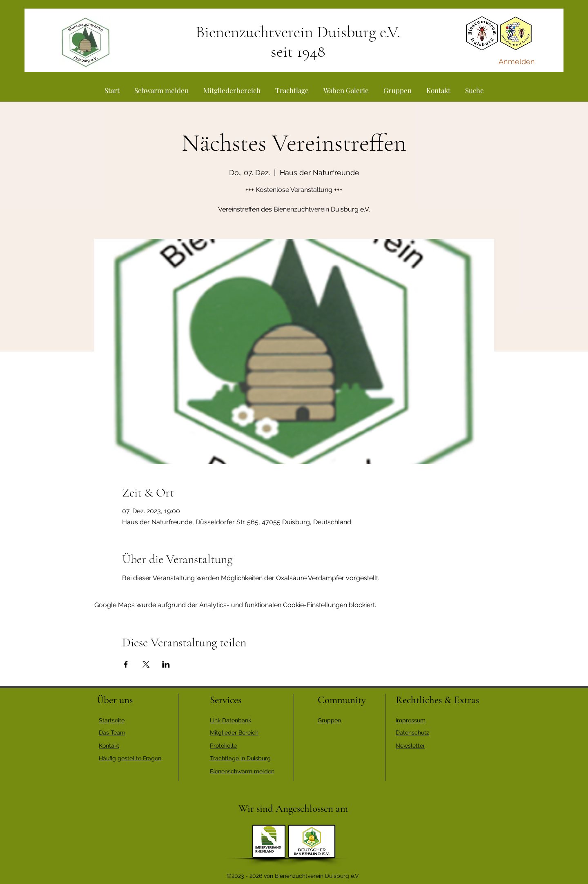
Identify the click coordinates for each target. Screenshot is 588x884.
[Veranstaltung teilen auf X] (146, 664)
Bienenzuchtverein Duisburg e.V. (298, 32)
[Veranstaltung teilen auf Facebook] (126, 664)
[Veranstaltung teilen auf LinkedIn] (166, 664)
